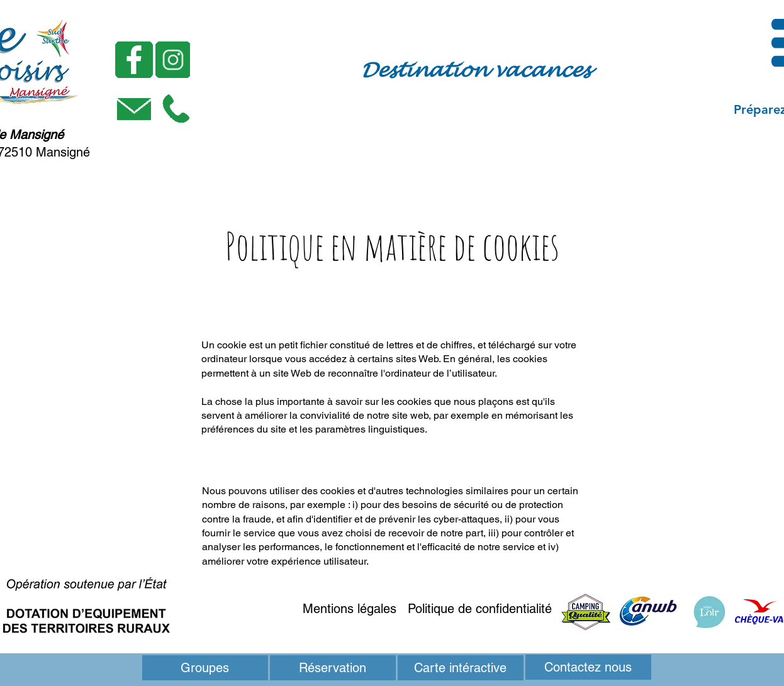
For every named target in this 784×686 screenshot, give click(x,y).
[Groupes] (205, 668)
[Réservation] (333, 668)
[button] (176, 108)
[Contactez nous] (588, 667)
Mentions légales (350, 609)
